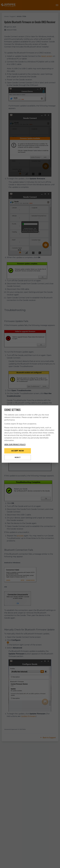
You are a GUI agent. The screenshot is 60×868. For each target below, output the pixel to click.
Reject (18, 457)
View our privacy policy (15, 444)
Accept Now (18, 451)
